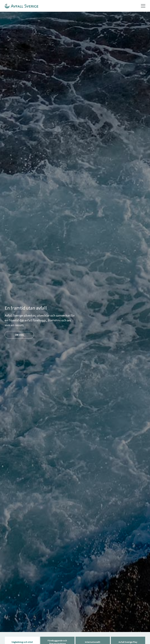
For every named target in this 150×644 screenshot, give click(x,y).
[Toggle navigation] (143, 6)
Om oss (19, 335)
